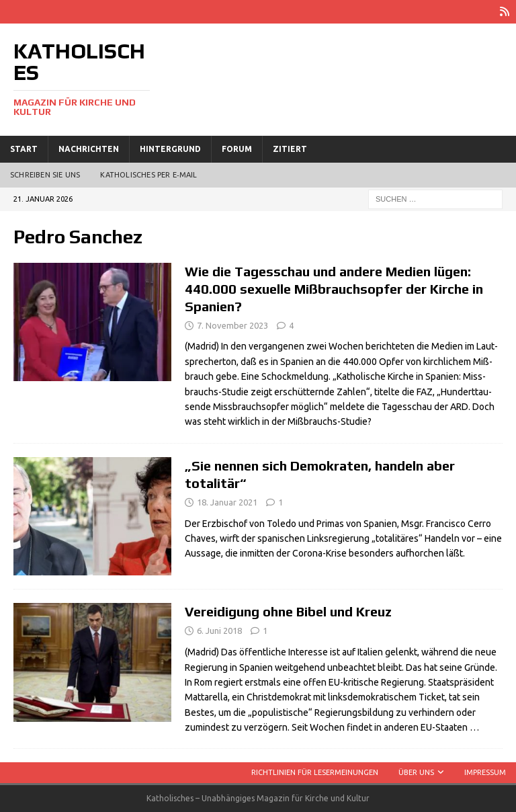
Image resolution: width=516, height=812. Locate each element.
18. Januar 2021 (227, 502)
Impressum (485, 772)
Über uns (416, 772)
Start (24, 149)
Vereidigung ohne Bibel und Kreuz (288, 611)
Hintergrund (170, 149)
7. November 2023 (232, 325)
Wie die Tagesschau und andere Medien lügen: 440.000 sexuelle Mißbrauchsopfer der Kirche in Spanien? (334, 289)
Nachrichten (89, 149)
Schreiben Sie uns (45, 175)
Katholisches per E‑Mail (148, 175)
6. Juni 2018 (219, 631)
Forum (237, 149)
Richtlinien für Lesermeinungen (315, 772)
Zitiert (290, 149)
